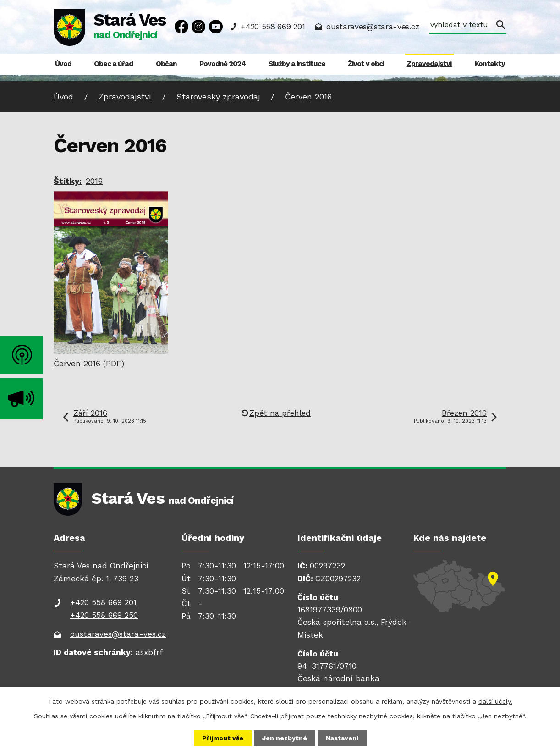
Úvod (63, 64)
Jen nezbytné (285, 738)
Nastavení (342, 738)
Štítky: (68, 181)
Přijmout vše (223, 738)
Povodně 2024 (222, 64)
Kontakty (490, 64)
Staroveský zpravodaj (218, 96)
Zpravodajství (429, 64)
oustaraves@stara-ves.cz (373, 27)
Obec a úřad (113, 64)
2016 (94, 181)
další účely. (495, 701)
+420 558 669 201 (273, 27)
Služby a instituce (297, 64)
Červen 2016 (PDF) (89, 363)
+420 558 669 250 (104, 615)
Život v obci (366, 64)
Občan (166, 64)
